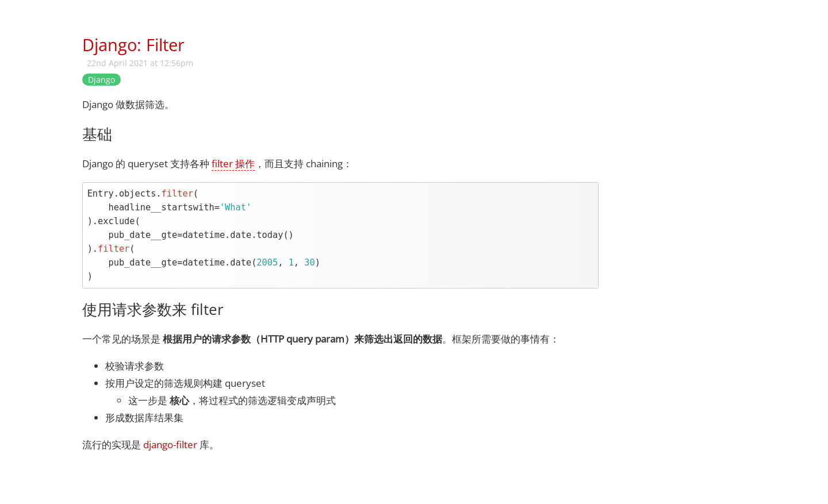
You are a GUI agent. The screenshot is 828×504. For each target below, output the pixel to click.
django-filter (170, 445)
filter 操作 (233, 163)
